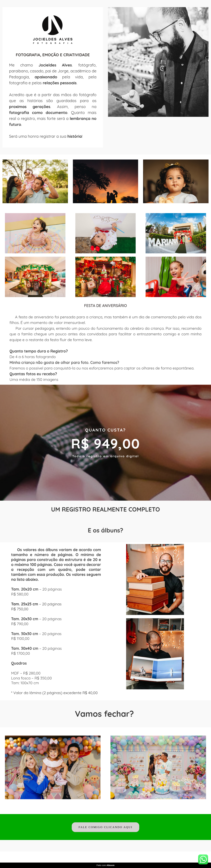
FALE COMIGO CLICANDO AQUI (105, 827)
